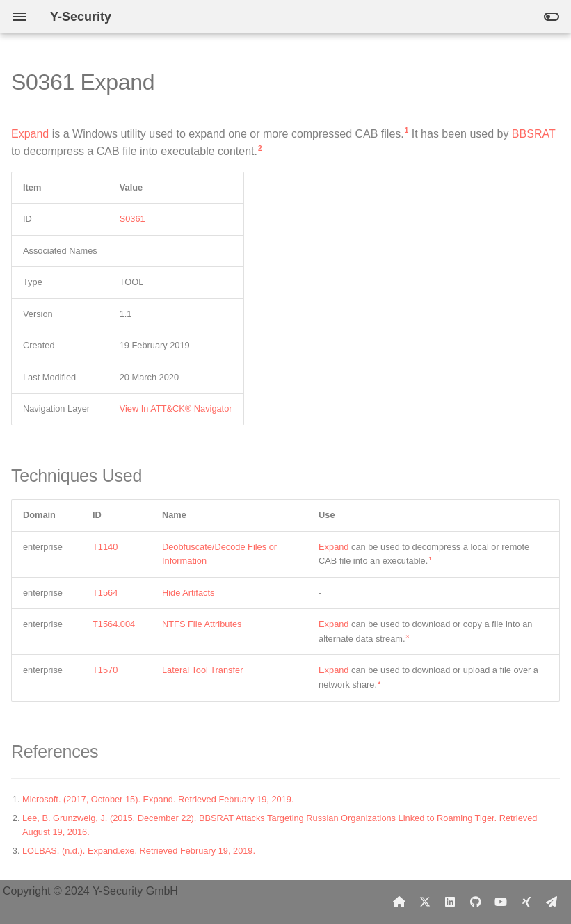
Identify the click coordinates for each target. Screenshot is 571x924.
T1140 (105, 547)
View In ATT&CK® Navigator (176, 408)
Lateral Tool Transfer (202, 670)
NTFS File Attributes (202, 624)
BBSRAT (534, 134)
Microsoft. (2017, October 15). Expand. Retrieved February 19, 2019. (158, 799)
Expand (30, 134)
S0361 (132, 219)
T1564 (105, 593)
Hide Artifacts (188, 593)
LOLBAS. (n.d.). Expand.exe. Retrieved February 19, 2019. (139, 851)
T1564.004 (114, 624)
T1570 (105, 670)
